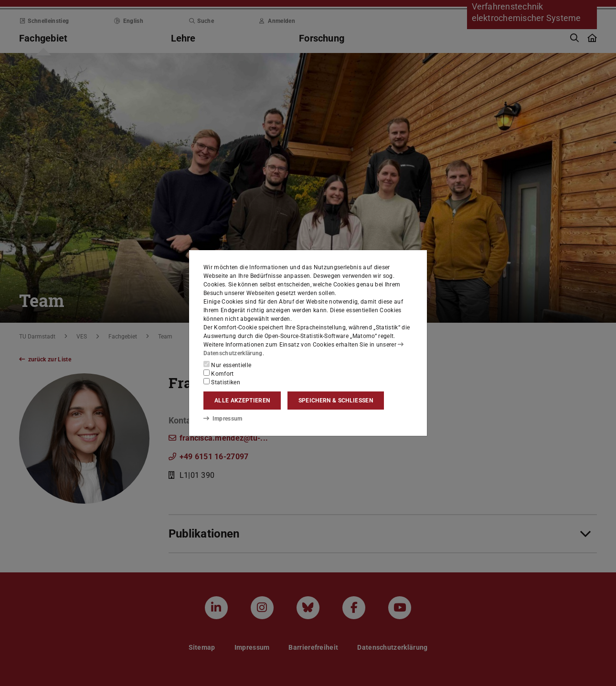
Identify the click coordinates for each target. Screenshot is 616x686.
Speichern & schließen (336, 401)
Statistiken (222, 382)
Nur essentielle (227, 365)
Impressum (223, 419)
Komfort (219, 373)
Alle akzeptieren (242, 401)
